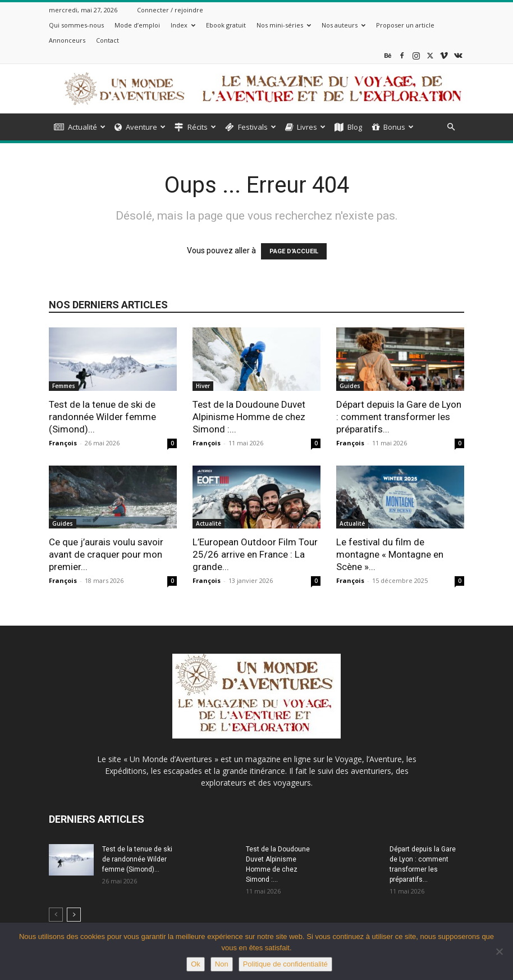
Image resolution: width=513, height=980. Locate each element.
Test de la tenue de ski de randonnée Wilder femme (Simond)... (102, 417)
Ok (196, 964)
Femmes (64, 386)
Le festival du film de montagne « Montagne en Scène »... (390, 554)
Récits (195, 127)
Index (183, 25)
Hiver (203, 386)
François (63, 443)
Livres (305, 127)
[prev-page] (56, 915)
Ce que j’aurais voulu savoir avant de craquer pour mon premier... (106, 554)
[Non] (499, 951)
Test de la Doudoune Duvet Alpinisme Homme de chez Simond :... (249, 417)
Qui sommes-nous (76, 25)
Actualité (80, 127)
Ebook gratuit (226, 25)
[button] (451, 127)
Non (222, 964)
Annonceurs (67, 40)
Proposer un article (405, 25)
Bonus (393, 127)
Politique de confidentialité (285, 964)
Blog (348, 127)
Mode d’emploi (137, 25)
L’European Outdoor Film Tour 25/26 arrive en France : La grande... (255, 554)
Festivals (251, 127)
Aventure (140, 127)
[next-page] (74, 915)
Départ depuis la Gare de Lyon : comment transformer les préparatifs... (399, 417)
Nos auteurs (343, 25)
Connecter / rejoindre (170, 10)
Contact (107, 40)
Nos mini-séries (284, 25)
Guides (350, 386)
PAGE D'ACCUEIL (294, 251)
